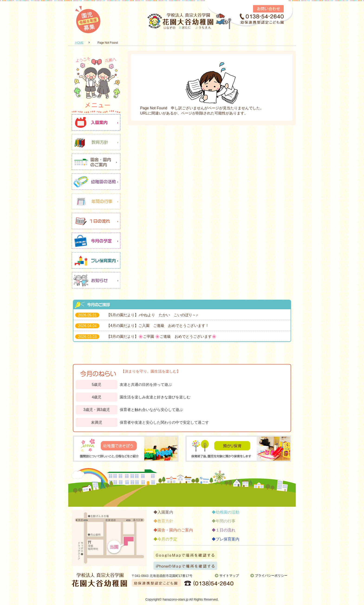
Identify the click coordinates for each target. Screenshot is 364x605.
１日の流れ (96, 221)
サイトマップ (229, 576)
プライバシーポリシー (271, 576)
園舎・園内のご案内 (96, 162)
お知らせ (96, 280)
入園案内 (96, 122)
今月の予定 (96, 241)
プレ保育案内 (96, 260)
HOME (79, 43)
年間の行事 (96, 201)
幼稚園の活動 (96, 182)
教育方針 (96, 142)
